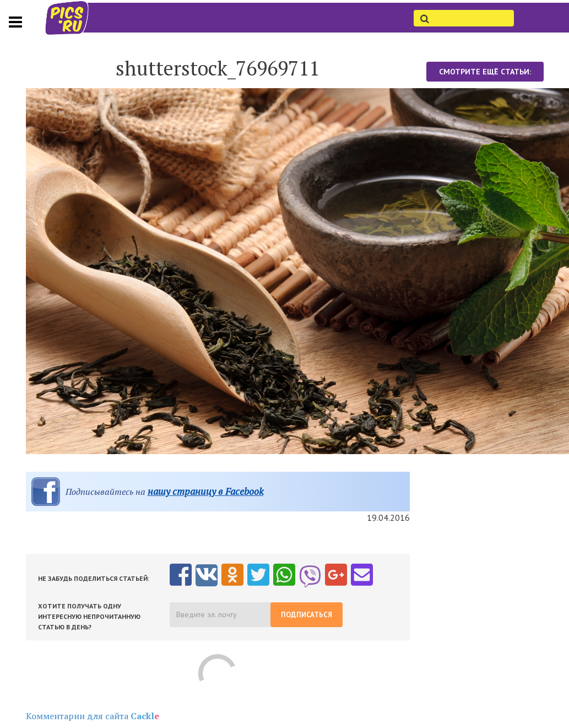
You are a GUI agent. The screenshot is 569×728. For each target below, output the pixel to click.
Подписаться (307, 615)
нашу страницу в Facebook (205, 491)
